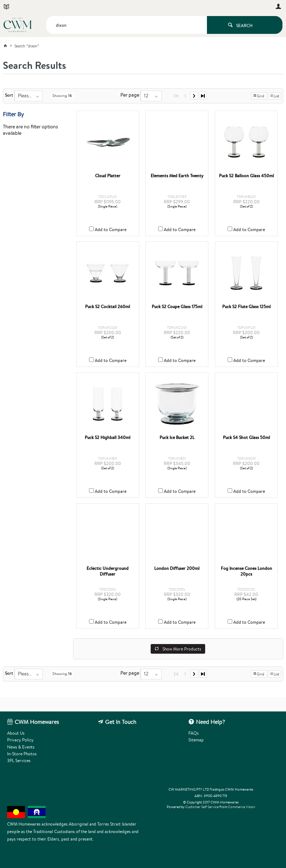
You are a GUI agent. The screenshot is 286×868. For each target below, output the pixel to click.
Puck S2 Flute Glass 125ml (246, 307)
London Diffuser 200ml (177, 568)
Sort (9, 95)
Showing (62, 96)
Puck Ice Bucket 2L (177, 438)
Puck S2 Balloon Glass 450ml (246, 176)
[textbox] (127, 25)
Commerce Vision (241, 807)
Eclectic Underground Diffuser (108, 571)
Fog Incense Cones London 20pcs (246, 571)
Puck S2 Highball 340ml (108, 438)
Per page (130, 95)
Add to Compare (111, 229)
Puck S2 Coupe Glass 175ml (177, 307)
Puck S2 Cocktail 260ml (108, 307)
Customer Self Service (202, 807)
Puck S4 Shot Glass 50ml (246, 438)
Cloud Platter (108, 176)
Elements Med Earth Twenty (177, 176)
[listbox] (28, 96)
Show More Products (182, 649)
